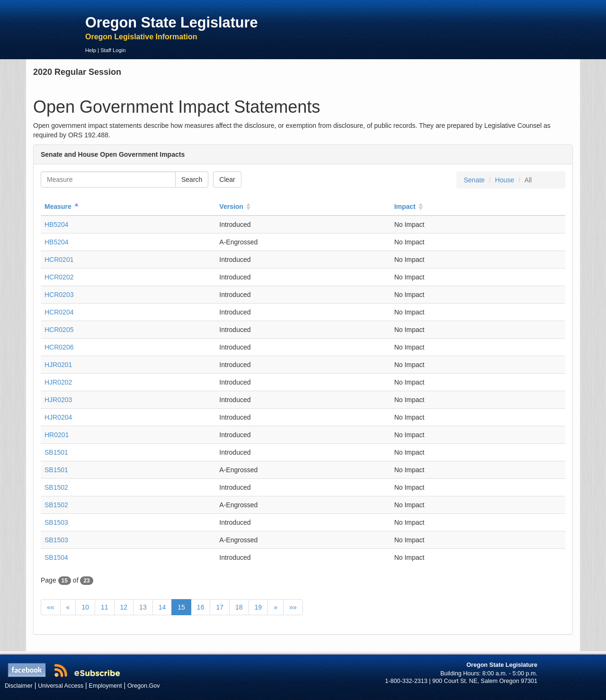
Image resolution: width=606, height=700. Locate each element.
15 (181, 607)
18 (239, 607)
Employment (106, 686)
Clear (227, 179)
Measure (58, 206)
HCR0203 (59, 295)
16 (201, 607)
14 (162, 607)
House (505, 180)
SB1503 (56, 522)
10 (85, 607)
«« (51, 607)
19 (258, 607)
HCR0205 (59, 330)
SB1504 (56, 557)
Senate (474, 180)
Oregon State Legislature (172, 22)
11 (105, 607)
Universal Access (61, 686)
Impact (405, 206)
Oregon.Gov (144, 686)
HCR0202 (59, 277)
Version (231, 206)
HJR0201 (58, 365)
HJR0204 (58, 417)
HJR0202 (58, 382)
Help (91, 50)
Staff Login (113, 50)
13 (143, 607)
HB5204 (57, 224)
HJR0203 (58, 400)
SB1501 (56, 452)
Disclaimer (19, 686)
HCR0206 (59, 347)
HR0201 (57, 435)
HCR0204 (59, 312)
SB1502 (56, 487)
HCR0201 (59, 260)
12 (124, 607)
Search (192, 179)
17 (220, 607)
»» (293, 607)
